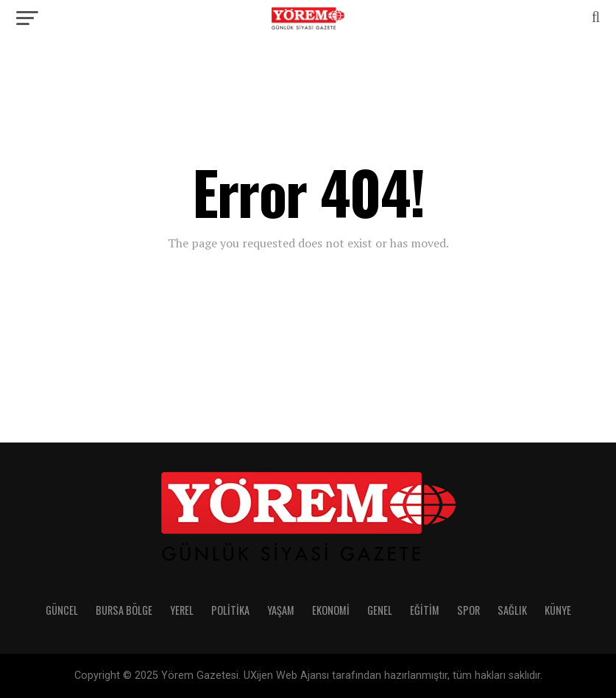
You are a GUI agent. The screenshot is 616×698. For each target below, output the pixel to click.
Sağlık (512, 610)
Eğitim (425, 610)
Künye (558, 610)
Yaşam (281, 610)
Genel (380, 610)
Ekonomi (331, 610)
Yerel (182, 610)
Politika (230, 610)
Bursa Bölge (124, 610)
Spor (468, 610)
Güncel (62, 610)
